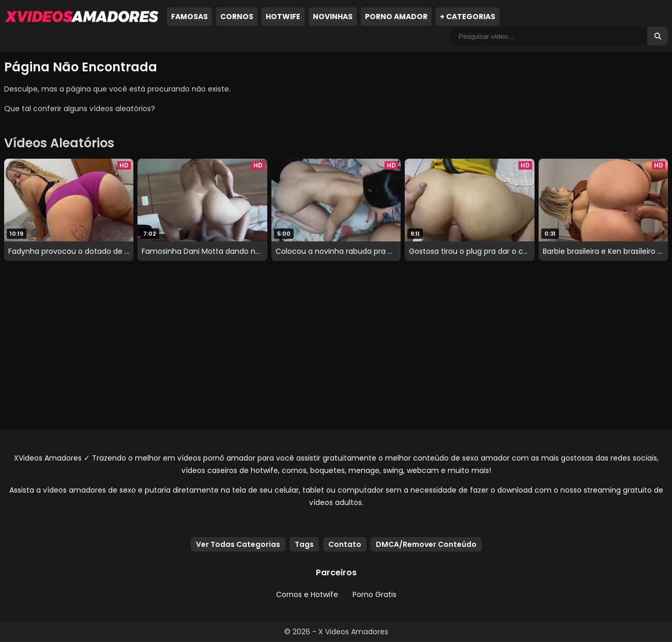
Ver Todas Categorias (238, 544)
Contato (345, 544)
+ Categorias (468, 17)
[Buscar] (658, 36)
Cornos (237, 17)
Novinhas (333, 17)
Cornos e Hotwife (307, 594)
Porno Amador (396, 17)
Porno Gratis (375, 594)
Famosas (189, 17)
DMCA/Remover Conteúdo (426, 544)
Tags (304, 544)
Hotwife (283, 17)
